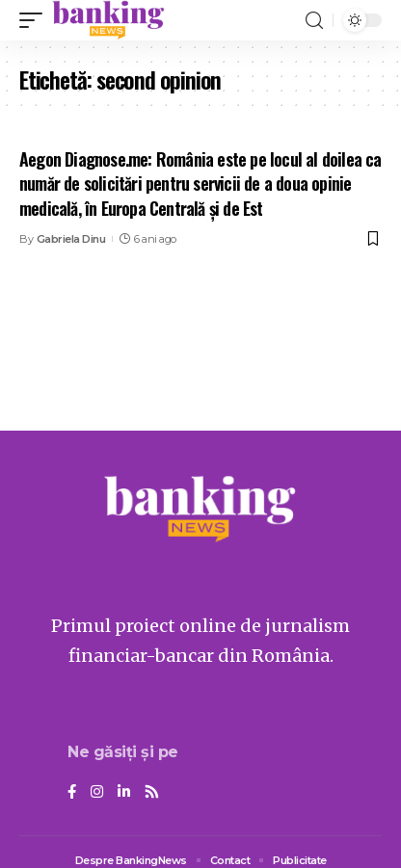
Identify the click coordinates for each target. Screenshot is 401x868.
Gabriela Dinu (71, 239)
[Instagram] (97, 793)
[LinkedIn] (124, 793)
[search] (314, 21)
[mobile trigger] (36, 20)
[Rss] (152, 793)
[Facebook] (72, 793)
